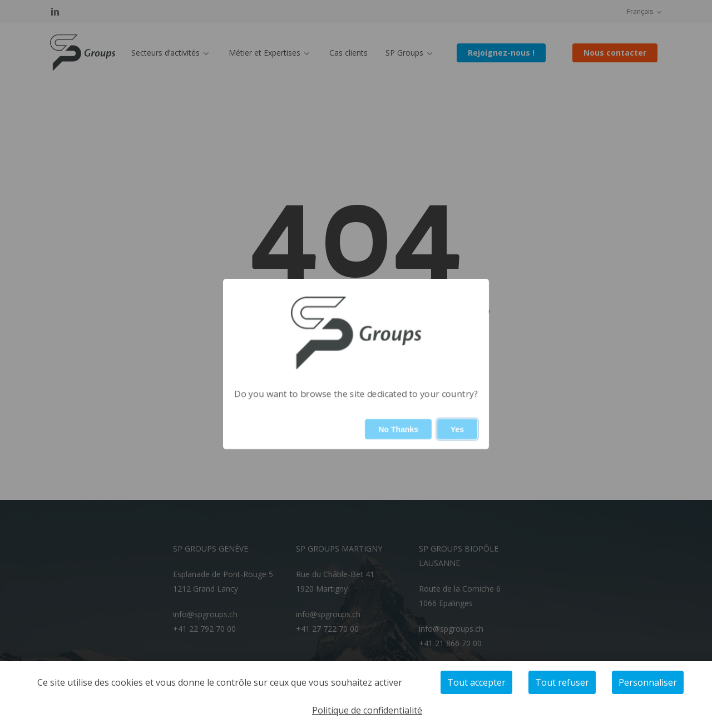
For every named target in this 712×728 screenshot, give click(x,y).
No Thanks (398, 429)
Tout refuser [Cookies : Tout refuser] (562, 682)
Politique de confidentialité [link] (367, 710)
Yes (457, 429)
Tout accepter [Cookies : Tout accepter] (476, 682)
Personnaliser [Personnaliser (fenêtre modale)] (648, 682)
